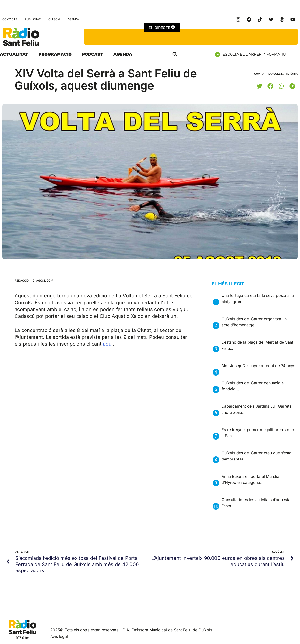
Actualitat (14, 54)
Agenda (73, 19)
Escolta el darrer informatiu (252, 54)
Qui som (54, 19)
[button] (175, 54)
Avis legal (59, 636)
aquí (108, 344)
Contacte (10, 19)
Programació (55, 54)
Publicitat (33, 19)
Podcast (93, 54)
